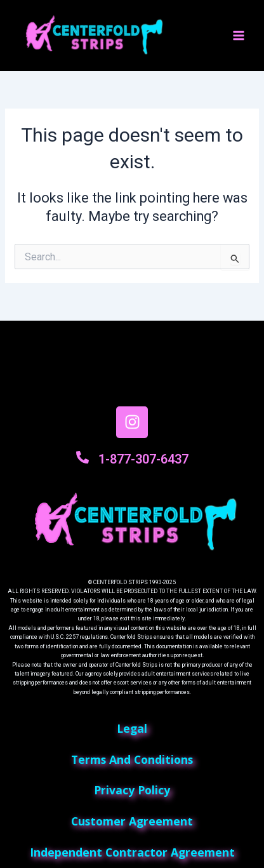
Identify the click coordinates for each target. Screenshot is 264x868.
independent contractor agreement (132, 852)
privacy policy (132, 790)
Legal (132, 728)
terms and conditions (132, 759)
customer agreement (132, 821)
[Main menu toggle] (239, 36)
